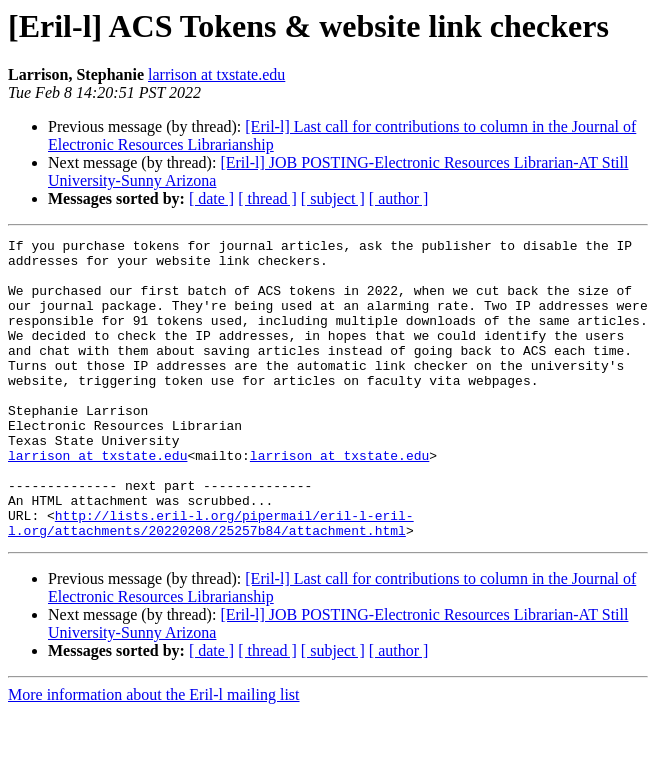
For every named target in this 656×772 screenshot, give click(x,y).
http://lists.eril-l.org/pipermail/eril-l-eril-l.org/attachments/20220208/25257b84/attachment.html (211, 581)
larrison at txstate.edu (216, 74)
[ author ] (399, 198)
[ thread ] (267, 198)
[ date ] (211, 198)
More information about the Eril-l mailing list (154, 754)
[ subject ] (333, 198)
